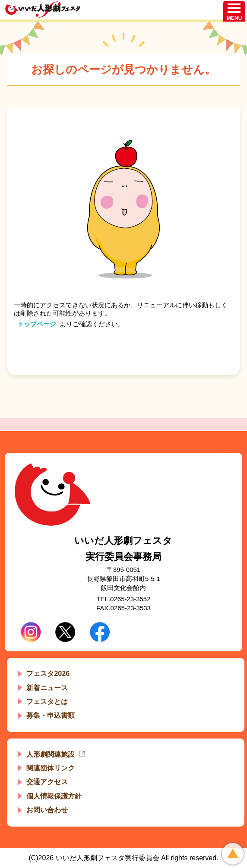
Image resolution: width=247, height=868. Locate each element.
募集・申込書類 (51, 715)
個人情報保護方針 (54, 796)
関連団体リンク (51, 768)
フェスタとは (47, 702)
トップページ (37, 324)
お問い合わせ (47, 810)
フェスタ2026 (48, 674)
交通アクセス (47, 782)
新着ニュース (47, 688)
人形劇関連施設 (51, 754)
